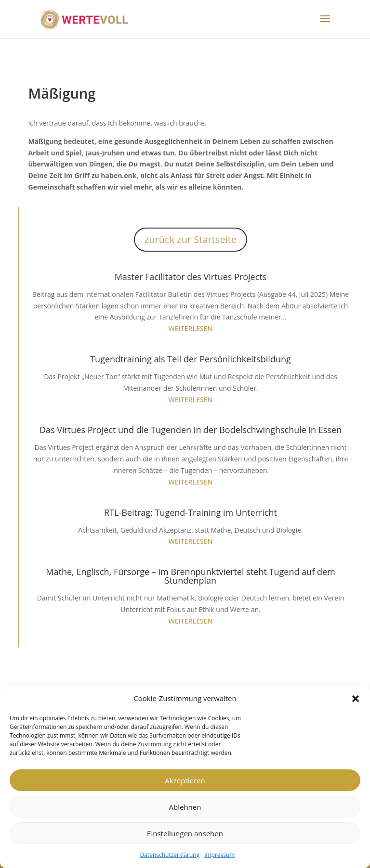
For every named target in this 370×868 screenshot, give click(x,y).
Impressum (219, 855)
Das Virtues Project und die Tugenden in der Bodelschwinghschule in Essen (191, 430)
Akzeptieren (185, 780)
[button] (356, 699)
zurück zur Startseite (191, 239)
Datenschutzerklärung (170, 855)
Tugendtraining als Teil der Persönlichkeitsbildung (191, 359)
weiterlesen (191, 328)
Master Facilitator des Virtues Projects (191, 277)
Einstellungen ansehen (185, 833)
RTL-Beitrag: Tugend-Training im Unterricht (191, 512)
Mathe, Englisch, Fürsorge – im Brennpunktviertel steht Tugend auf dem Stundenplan (190, 576)
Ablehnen (185, 807)
